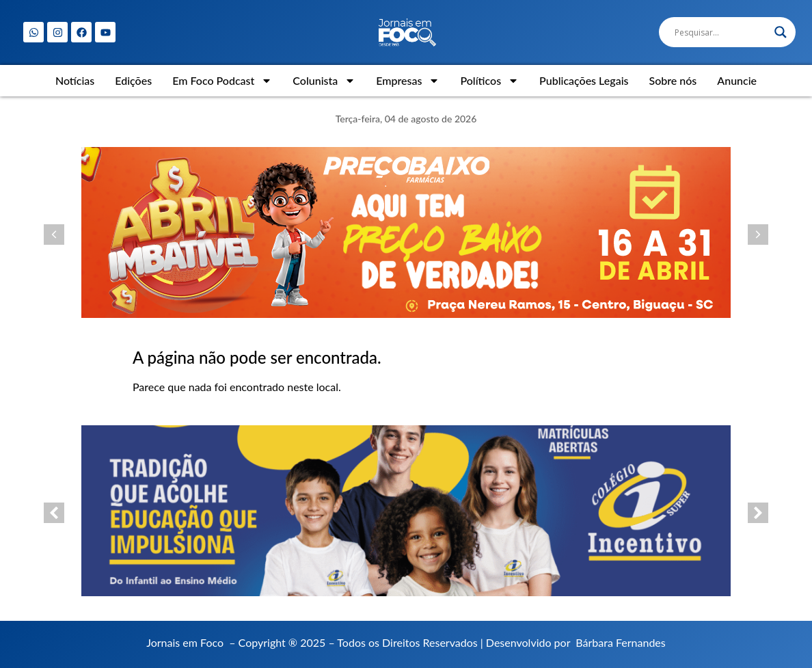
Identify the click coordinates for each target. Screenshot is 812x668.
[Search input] (721, 32)
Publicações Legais (584, 80)
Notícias (75, 80)
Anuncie (737, 80)
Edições (133, 80)
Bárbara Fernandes (620, 642)
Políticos (489, 81)
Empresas (408, 81)
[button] (54, 235)
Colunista (324, 81)
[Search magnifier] (781, 32)
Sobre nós (673, 80)
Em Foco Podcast (222, 81)
